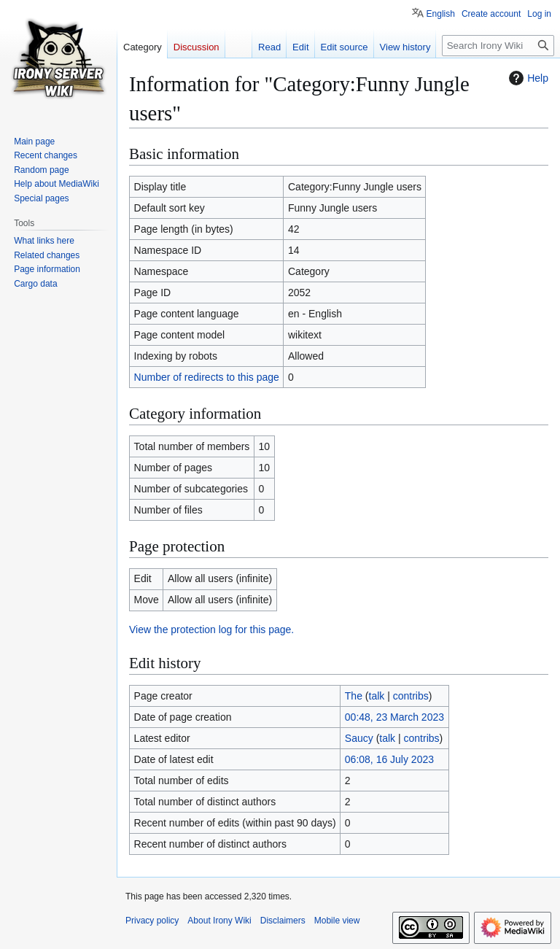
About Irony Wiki (219, 921)
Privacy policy (152, 921)
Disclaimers (283, 921)
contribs (411, 696)
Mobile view (337, 921)
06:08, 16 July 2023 (389, 759)
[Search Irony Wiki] (498, 46)
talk (377, 696)
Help (527, 78)
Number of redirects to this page (207, 377)
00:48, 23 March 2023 (394, 717)
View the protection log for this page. (211, 630)
